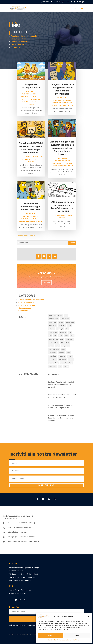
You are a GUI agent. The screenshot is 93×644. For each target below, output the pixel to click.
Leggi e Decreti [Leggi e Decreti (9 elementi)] (54, 342)
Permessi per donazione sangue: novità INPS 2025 (31, 208)
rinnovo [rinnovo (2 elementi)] (70, 356)
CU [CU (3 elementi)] (67, 329)
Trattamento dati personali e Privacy (68, 640)
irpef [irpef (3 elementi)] (62, 339)
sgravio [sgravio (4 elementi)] (71, 359)
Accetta (51, 635)
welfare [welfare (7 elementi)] (66, 366)
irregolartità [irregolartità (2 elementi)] (70, 339)
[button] (89, 617)
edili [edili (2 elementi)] (70, 332)
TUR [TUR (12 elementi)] (60, 366)
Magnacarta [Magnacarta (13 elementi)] (66, 346)
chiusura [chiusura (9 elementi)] (52, 329)
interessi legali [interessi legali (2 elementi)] (53, 339)
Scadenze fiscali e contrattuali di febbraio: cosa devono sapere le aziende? (61, 418)
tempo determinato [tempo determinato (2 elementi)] (66, 363)
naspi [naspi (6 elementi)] (63, 349)
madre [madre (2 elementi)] (51, 346)
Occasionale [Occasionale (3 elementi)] (53, 353)
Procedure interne (34, 223)
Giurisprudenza (17, 44)
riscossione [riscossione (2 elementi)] (52, 359)
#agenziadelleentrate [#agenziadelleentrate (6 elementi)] (55, 315)
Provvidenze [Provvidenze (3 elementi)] (53, 356)
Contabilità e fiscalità (20, 42)
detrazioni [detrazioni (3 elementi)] (63, 332)
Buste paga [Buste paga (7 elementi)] (52, 325)
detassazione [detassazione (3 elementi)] (53, 332)
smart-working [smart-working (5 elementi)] (53, 363)
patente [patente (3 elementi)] (62, 353)
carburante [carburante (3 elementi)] (62, 325)
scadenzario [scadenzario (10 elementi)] (62, 359)
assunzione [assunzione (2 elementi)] (52, 322)
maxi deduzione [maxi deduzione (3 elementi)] (54, 349)
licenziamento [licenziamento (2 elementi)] (65, 342)
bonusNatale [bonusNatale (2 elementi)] (70, 322)
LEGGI (45, 282)
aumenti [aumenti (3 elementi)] (61, 322)
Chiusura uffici (54, 374)
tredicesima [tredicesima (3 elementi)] (53, 366)
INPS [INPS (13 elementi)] (72, 336)
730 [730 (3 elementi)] (66, 315)
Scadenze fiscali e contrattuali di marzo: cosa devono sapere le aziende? (61, 385)
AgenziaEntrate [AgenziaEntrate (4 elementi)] (54, 319)
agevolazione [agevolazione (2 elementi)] (65, 319)
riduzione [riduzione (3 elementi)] (62, 356)
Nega (77, 635)
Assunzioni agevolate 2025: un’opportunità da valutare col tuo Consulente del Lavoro (62, 150)
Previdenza (16, 47)
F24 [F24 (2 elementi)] (55, 336)
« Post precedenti (26, 238)
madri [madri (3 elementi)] (58, 346)
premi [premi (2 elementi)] (68, 353)
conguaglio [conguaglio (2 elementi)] (60, 329)
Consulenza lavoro (19, 39)
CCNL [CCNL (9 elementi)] (70, 325)
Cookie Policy (52, 640)
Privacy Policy (26, 590)
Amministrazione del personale (24, 36)
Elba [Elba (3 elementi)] (50, 336)
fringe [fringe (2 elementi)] (67, 336)
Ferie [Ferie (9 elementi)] (61, 336)
